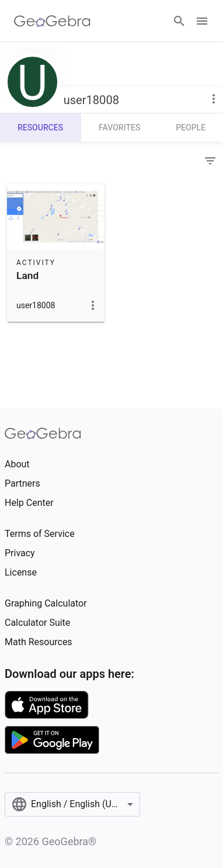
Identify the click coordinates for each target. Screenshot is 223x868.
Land (27, 275)
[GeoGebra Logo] (52, 21)
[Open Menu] (202, 21)
